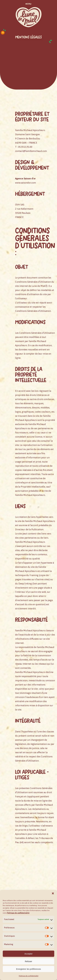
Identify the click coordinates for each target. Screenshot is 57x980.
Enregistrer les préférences (28, 969)
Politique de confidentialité (29, 976)
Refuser (28, 961)
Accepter (28, 954)
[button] (53, 893)
